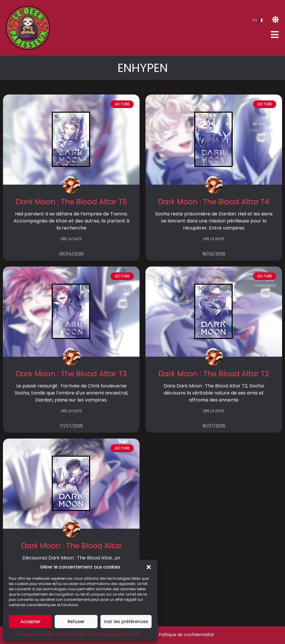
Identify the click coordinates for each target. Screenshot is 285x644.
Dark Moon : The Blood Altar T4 (214, 202)
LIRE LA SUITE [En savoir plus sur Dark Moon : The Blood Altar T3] (71, 411)
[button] (149, 567)
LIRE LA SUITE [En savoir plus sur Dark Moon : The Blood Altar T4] (214, 239)
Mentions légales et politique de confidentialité (98, 634)
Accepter (30, 622)
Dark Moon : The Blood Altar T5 (71, 202)
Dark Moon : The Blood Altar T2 (214, 374)
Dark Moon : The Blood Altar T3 (71, 374)
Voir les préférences (126, 622)
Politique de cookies (36, 634)
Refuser (76, 622)
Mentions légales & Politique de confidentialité (166, 635)
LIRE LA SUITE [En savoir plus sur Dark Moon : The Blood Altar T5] (71, 239)
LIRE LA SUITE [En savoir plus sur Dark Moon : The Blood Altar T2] (214, 411)
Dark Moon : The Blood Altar (71, 546)
